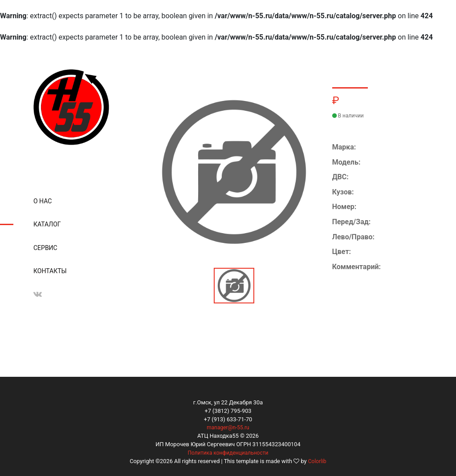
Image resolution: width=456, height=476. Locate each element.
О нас (43, 201)
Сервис (45, 248)
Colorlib (317, 461)
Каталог (47, 224)
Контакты (50, 271)
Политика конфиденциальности (228, 453)
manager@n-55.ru (228, 428)
